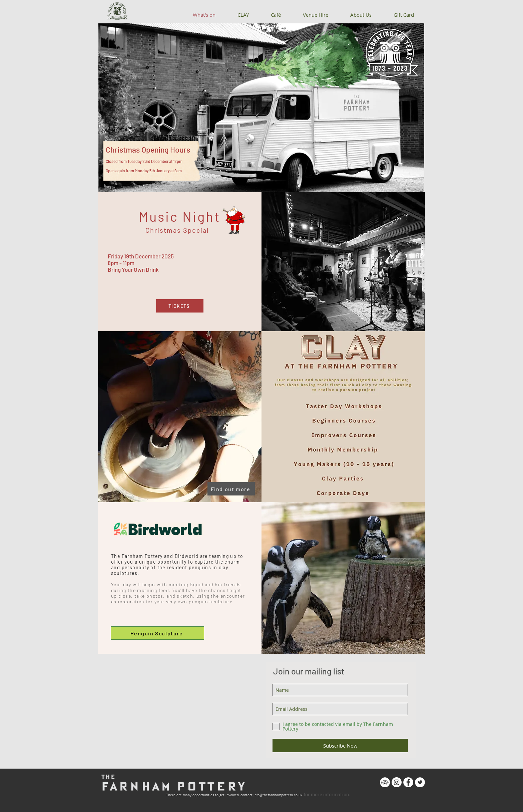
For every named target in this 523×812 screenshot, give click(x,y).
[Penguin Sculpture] (157, 633)
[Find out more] (231, 489)
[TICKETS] (180, 306)
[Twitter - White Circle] (420, 782)
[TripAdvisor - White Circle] (385, 782)
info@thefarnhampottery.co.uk (278, 795)
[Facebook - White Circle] (408, 782)
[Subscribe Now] (340, 746)
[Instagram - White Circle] (397, 782)
